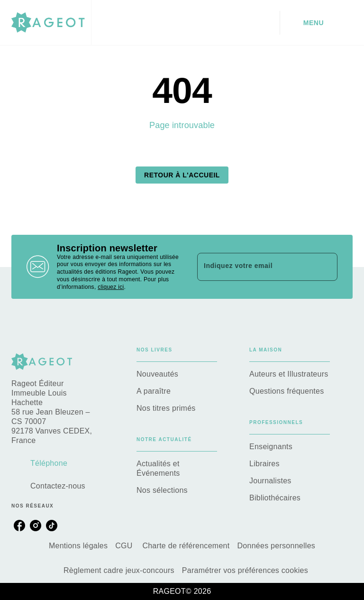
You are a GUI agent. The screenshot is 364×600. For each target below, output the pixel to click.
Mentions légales (78, 546)
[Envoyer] (326, 267)
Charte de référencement (186, 546)
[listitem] (19, 526)
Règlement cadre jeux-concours (119, 570)
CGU (125, 546)
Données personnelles (276, 546)
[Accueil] (51, 23)
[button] (182, 175)
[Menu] (316, 23)
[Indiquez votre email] (255, 267)
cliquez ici (111, 287)
